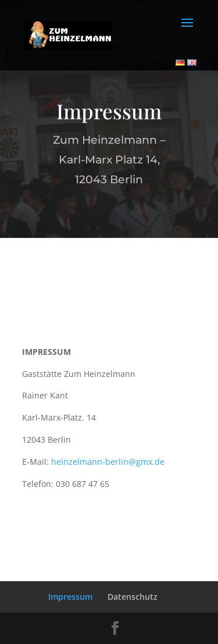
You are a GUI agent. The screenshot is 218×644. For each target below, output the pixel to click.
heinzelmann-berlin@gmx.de (108, 462)
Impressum (70, 597)
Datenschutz (133, 597)
